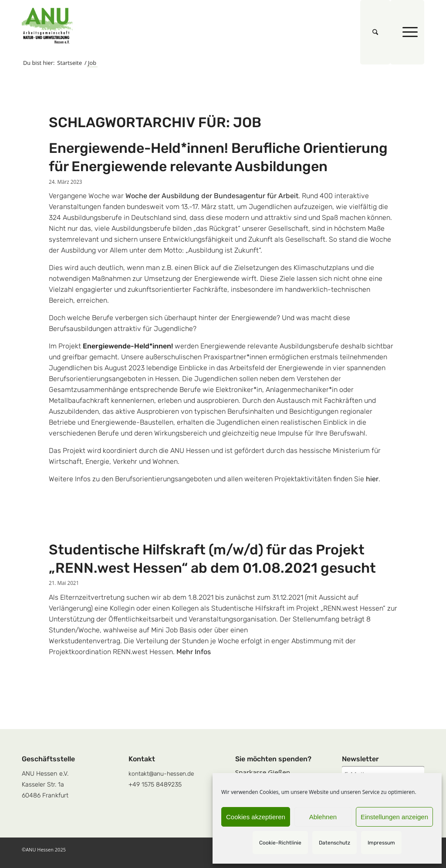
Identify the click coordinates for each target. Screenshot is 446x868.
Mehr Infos (194, 652)
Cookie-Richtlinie (280, 843)
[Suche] (375, 32)
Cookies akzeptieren (256, 817)
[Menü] (407, 32)
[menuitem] (375, 32)
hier (372, 479)
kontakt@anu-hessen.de (161, 773)
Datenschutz (334, 843)
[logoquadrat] (47, 26)
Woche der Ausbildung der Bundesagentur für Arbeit (212, 196)
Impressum (381, 843)
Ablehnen (323, 817)
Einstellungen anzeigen (394, 817)
